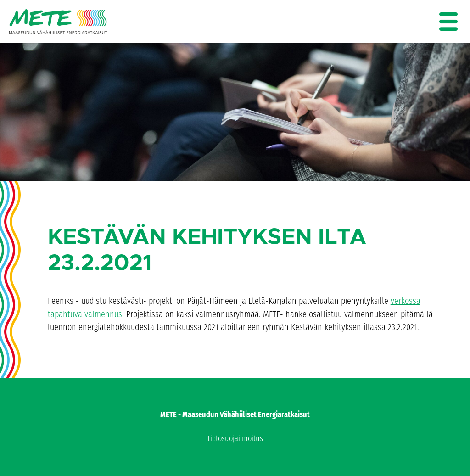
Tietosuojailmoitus (235, 439)
